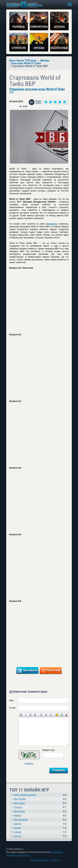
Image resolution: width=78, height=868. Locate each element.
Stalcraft (18, 824)
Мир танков (19, 803)
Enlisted (18, 832)
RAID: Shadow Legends (25, 795)
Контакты (55, 860)
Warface (18, 815)
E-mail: (13, 708)
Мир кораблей (21, 820)
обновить (29, 763)
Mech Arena (19, 811)
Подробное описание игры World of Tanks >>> (37, 91)
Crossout (18, 807)
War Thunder (20, 799)
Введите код (48, 750)
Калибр (17, 828)
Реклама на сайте (39, 860)
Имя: (12, 700)
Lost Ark (18, 836)
